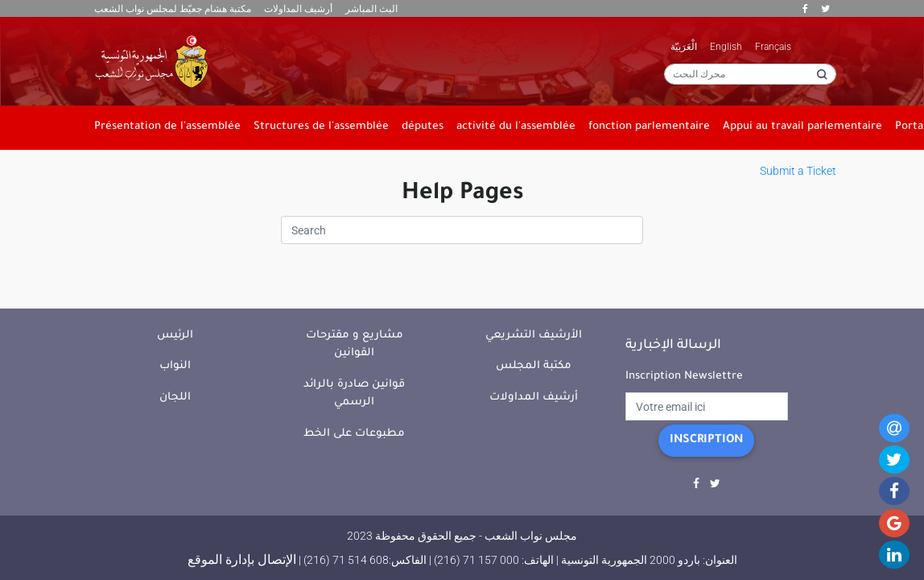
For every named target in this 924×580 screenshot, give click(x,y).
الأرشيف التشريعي (534, 336)
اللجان (175, 398)
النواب (175, 366)
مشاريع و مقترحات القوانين (355, 345)
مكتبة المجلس (534, 366)
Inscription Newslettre (684, 377)
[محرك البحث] (750, 74)
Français (773, 47)
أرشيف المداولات (298, 9)
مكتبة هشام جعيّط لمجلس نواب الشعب (173, 9)
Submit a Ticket (798, 171)
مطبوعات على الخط (354, 434)
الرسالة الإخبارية (673, 346)
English (726, 47)
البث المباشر (371, 9)
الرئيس (175, 336)
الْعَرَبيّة (684, 47)
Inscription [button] (706, 441)
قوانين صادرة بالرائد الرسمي (354, 394)
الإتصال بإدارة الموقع (242, 559)
